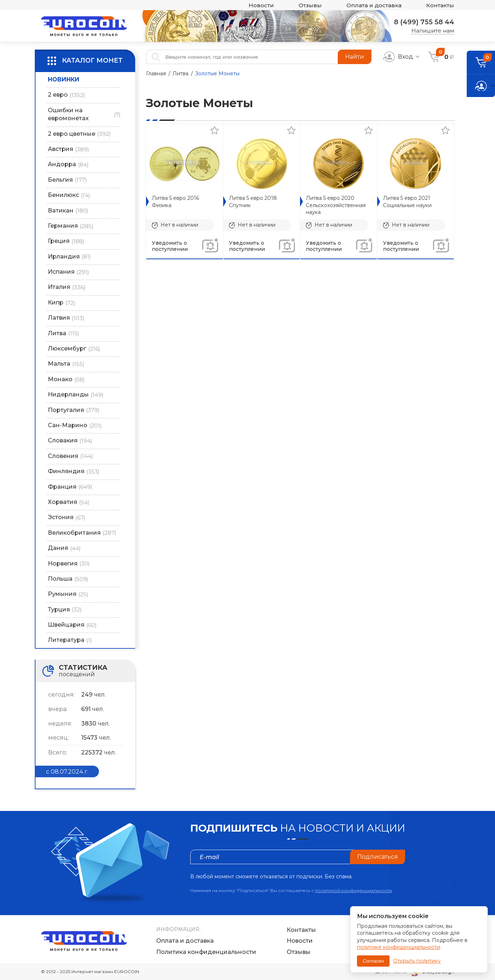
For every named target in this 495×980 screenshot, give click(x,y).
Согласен (373, 961)
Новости (261, 5)
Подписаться (378, 857)
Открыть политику (417, 961)
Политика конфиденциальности (206, 952)
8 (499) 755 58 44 (424, 22)
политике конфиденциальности (398, 947)
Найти (355, 57)
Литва (180, 73)
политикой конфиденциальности (353, 890)
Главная (156, 73)
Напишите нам (433, 31)
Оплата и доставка (374, 5)
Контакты (440, 5)
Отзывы (310, 5)
